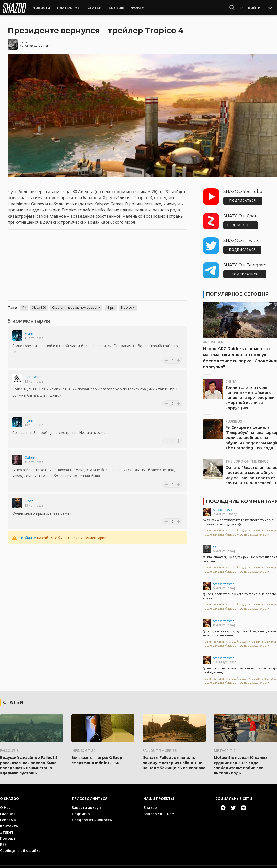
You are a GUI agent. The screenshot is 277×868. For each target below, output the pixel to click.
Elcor (29, 496)
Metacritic (225, 746)
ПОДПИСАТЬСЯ (243, 196)
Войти (254, 8)
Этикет (7, 828)
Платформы (69, 8)
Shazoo (150, 803)
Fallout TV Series (160, 746)
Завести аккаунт (88, 803)
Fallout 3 (9, 746)
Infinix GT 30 (83, 746)
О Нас (5, 803)
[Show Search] (232, 8)
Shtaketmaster (223, 505)
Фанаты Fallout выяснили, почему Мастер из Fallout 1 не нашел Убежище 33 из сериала (174, 758)
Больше (116, 8)
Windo (218, 542)
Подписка (81, 809)
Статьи (95, 8)
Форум (138, 8)
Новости (41, 8)
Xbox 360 (39, 303)
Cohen (30, 453)
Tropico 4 (128, 303)
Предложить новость (92, 815)
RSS (3, 840)
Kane (24, 38)
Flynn (29, 329)
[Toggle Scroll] (270, 8)
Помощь (8, 834)
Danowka (32, 372)
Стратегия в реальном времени (76, 303)
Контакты (9, 821)
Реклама (8, 815)
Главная (8, 809)
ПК (24, 303)
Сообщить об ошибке (20, 846)
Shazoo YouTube (159, 809)
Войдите (28, 533)
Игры (111, 303)
